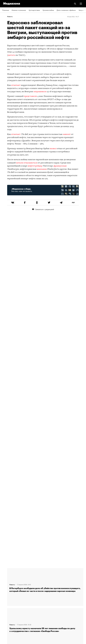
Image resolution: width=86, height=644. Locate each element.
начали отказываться (27, 163)
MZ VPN (5, 609)
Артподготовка (34, 10)
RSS (5, 596)
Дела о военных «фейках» (66, 10)
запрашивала (40, 92)
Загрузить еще (45, 491)
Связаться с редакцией (43, 209)
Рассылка (6, 603)
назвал (53, 149)
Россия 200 (7, 616)
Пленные (6, 10)
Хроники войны (48, 10)
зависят (67, 134)
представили (30, 96)
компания (42, 169)
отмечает (16, 85)
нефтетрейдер (35, 166)
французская (60, 166)
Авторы (5, 584)
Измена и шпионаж (19, 10)
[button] (81, 4)
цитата (12, 55)
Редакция (6, 571)
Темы (4, 590)
